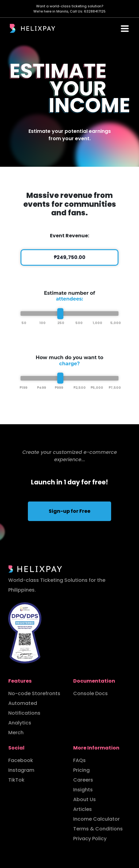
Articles (83, 809)
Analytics (20, 723)
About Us (85, 799)
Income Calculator (96, 819)
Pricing (81, 770)
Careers (83, 780)
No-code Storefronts (34, 693)
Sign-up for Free (69, 511)
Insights (83, 790)
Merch (16, 733)
